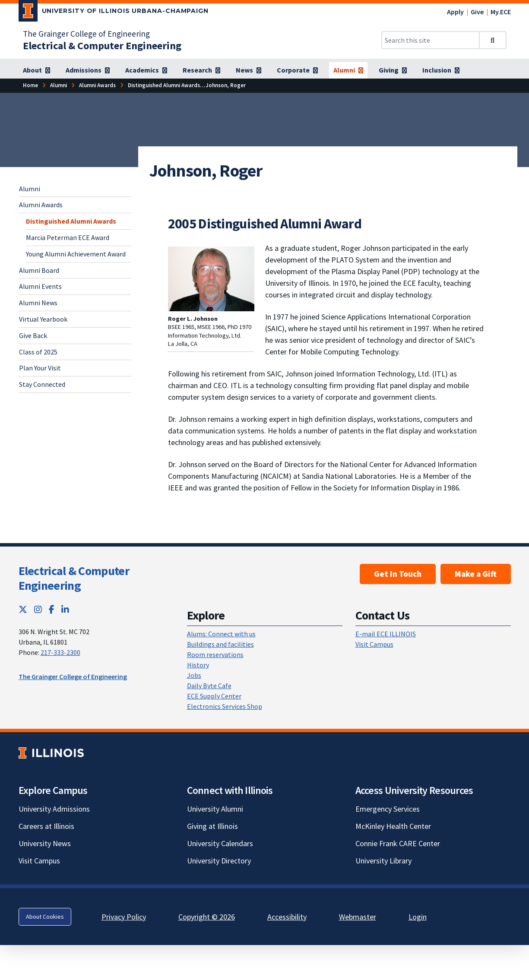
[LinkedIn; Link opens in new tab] (65, 609)
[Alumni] (348, 70)
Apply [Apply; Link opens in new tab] (455, 12)
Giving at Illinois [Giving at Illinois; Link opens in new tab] (212, 826)
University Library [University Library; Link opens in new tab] (383, 861)
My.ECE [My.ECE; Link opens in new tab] (501, 12)
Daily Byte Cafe (209, 686)
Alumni (30, 189)
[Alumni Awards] (97, 85)
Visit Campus (374, 644)
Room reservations (215, 654)
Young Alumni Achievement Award (76, 254)
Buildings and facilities (220, 644)
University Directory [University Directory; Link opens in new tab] (219, 861)
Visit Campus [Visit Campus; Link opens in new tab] (39, 861)
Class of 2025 (38, 352)
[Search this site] (431, 40)
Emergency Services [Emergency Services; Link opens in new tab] (388, 809)
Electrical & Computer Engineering (74, 578)
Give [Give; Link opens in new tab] (477, 12)
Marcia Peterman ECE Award (68, 237)
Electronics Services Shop (225, 706)
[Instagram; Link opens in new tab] (38, 609)
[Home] (30, 85)
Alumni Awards (41, 205)
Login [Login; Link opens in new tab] (418, 917)
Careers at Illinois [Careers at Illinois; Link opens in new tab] (46, 826)
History (198, 665)
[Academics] (146, 70)
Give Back (33, 335)
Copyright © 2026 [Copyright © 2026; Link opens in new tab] (207, 917)
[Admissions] (88, 70)
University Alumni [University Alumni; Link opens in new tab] (215, 809)
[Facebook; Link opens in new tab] (52, 609)
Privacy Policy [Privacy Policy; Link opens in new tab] (124, 917)
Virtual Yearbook (43, 319)
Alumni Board (39, 270)
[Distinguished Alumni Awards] (164, 85)
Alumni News (38, 303)
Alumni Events (40, 286)
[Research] (201, 70)
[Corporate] (297, 70)
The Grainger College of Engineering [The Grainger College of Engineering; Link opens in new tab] (86, 34)
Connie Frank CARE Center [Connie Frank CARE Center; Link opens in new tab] (398, 843)
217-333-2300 (60, 652)
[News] (249, 70)
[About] (36, 70)
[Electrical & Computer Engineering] (102, 46)
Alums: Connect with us (221, 634)
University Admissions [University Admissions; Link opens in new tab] (54, 809)
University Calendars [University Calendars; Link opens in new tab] (220, 843)
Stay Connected (42, 384)
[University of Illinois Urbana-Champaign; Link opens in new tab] (114, 13)
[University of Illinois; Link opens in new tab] (51, 753)
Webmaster (358, 917)
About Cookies (45, 917)
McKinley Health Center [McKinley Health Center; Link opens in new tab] (393, 826)
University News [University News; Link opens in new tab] (45, 843)
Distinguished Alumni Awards (71, 221)
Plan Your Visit (40, 368)
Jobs (194, 675)
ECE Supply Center (214, 696)
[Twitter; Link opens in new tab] (23, 609)
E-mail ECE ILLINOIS (386, 634)
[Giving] (393, 70)
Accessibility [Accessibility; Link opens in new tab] (287, 917)
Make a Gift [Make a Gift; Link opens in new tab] (476, 574)
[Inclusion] (441, 70)
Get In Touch (398, 574)
